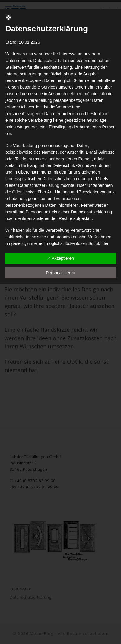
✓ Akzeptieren (61, 258)
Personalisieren (61, 273)
